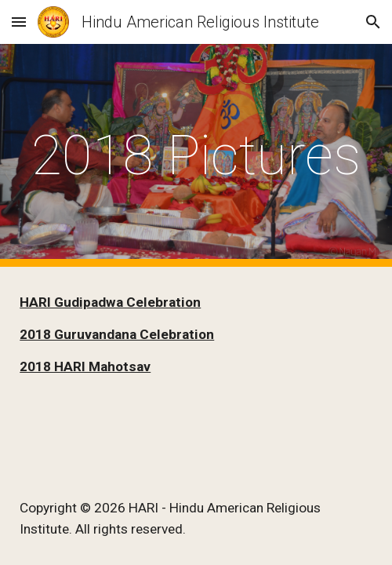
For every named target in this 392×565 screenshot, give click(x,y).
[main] (196, 155)
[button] (19, 22)
